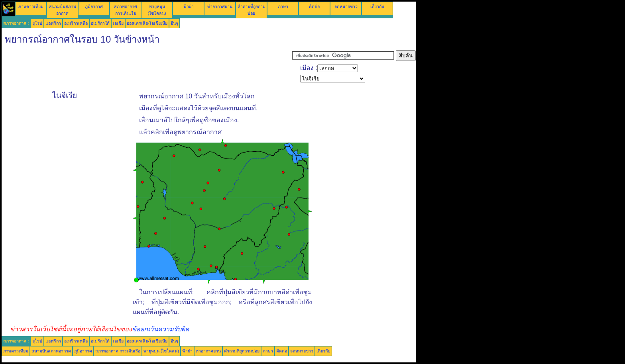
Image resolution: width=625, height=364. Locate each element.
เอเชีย (118, 23)
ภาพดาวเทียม (31, 6)
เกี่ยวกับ (377, 6)
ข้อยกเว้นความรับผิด (160, 329)
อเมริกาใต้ (100, 23)
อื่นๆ (174, 23)
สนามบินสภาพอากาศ (51, 351)
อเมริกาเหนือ (76, 23)
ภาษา (283, 6)
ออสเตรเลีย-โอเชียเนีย (147, 23)
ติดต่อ (314, 6)
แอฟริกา (53, 23)
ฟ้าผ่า (189, 6)
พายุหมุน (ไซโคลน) (161, 351)
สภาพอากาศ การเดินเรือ (118, 351)
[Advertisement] (147, 68)
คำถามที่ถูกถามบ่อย (242, 351)
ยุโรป (37, 23)
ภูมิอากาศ (94, 6)
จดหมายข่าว (346, 6)
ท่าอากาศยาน (220, 6)
